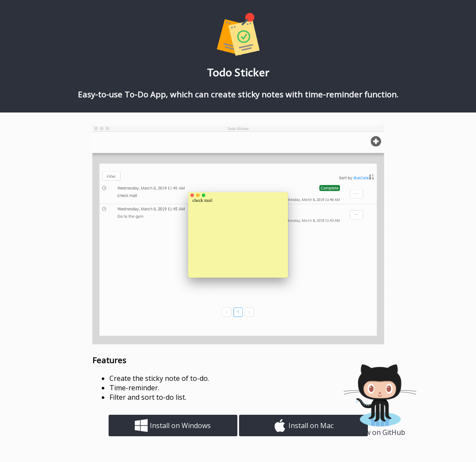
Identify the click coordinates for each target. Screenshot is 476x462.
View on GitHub (380, 432)
